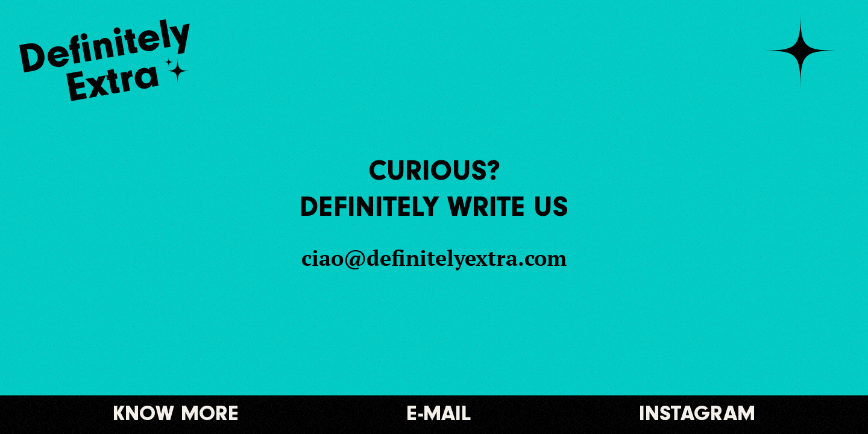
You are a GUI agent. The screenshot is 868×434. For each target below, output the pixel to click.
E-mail (439, 415)
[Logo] (116, 60)
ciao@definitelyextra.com (434, 258)
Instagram (697, 415)
